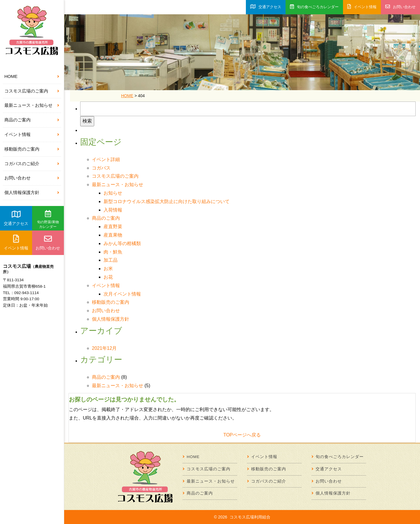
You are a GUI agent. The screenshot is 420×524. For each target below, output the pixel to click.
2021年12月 (104, 348)
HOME (11, 76)
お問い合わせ (17, 178)
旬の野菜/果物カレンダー (48, 219)
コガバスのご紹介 (22, 164)
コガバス (101, 168)
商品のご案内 (17, 120)
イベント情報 (17, 134)
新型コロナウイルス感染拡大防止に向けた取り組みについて (167, 201)
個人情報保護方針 (22, 192)
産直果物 (113, 235)
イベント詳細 (106, 159)
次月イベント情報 (122, 294)
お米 (108, 269)
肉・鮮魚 (113, 252)
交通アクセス (16, 218)
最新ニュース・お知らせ (28, 105)
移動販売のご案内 (22, 149)
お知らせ (113, 193)
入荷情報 (113, 210)
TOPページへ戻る (242, 435)
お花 (108, 277)
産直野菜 (113, 227)
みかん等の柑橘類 (122, 243)
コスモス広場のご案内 (26, 91)
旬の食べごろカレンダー (314, 7)
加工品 (111, 260)
